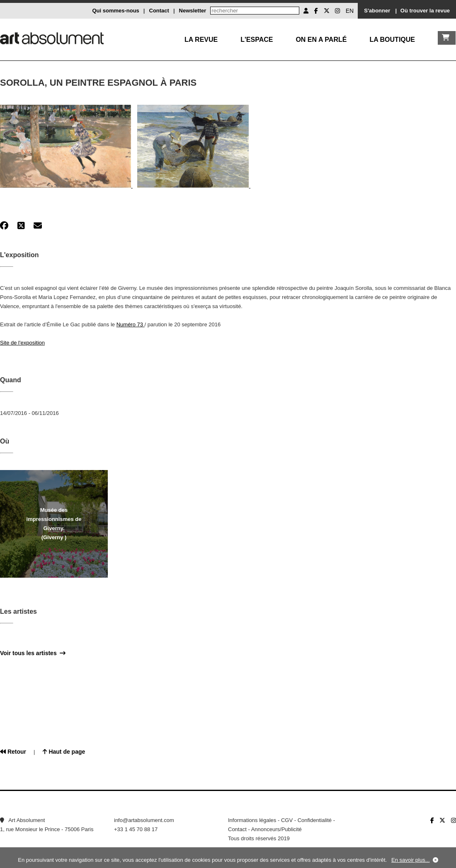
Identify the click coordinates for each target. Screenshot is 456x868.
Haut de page (64, 752)
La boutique (392, 40)
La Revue (201, 40)
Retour (13, 752)
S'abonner (377, 11)
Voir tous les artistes (33, 653)
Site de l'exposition (22, 343)
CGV (287, 820)
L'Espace (257, 40)
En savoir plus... (411, 860)
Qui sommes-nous (115, 11)
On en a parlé (321, 40)
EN (350, 11)
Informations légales (252, 820)
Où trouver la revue (425, 11)
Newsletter (193, 11)
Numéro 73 (131, 324)
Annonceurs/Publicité (277, 829)
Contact (159, 11)
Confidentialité (315, 820)
